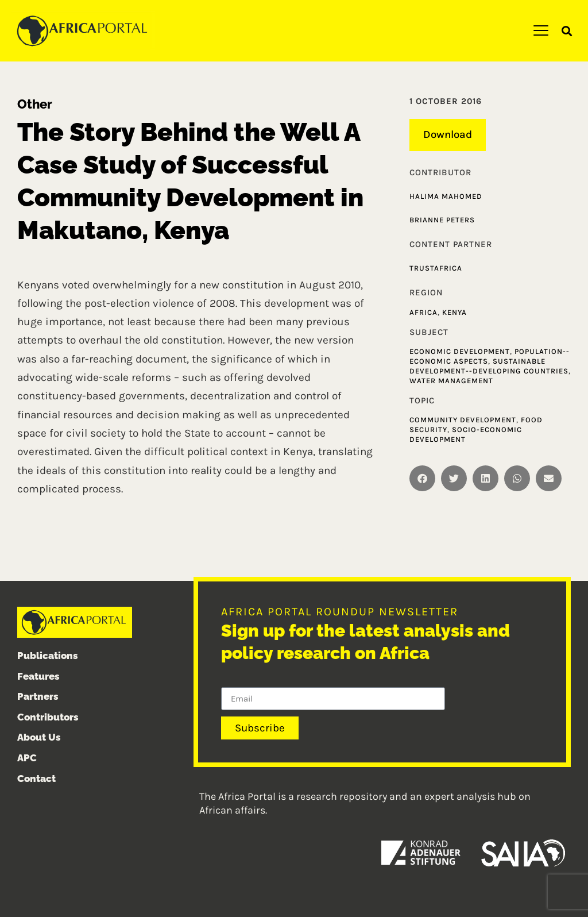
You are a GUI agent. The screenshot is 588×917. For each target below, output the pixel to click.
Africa (423, 312)
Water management (451, 381)
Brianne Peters (442, 220)
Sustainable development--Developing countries (489, 366)
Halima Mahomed (446, 196)
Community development (463, 420)
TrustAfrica (436, 269)
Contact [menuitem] (36, 779)
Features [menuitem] (38, 676)
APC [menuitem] (27, 758)
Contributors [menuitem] (48, 718)
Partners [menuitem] (38, 697)
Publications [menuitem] (48, 656)
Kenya (454, 312)
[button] (567, 31)
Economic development (460, 352)
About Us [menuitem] (39, 738)
